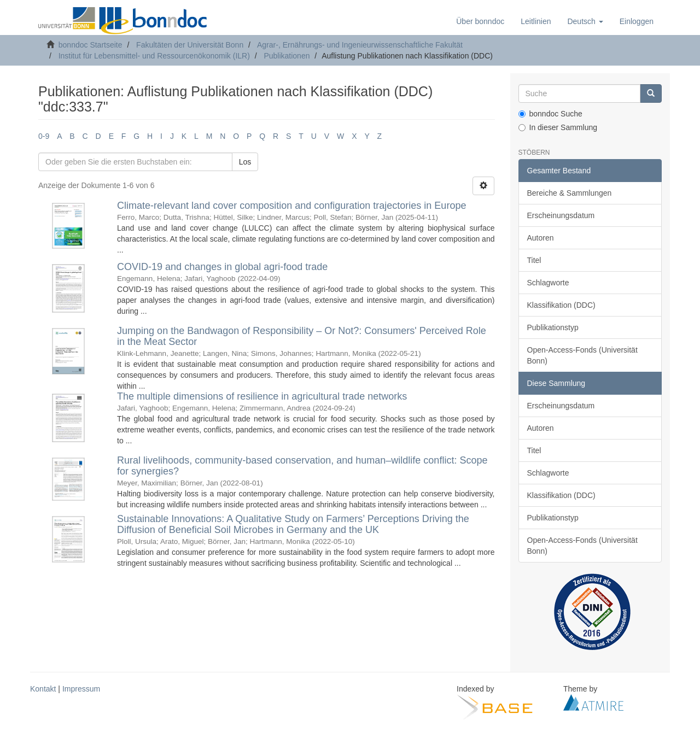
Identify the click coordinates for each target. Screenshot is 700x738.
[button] (585, 21)
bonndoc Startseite (91, 45)
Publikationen (287, 56)
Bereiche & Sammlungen (570, 193)
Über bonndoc (480, 21)
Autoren (541, 238)
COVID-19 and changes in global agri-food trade (222, 267)
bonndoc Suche (550, 114)
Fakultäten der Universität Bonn (190, 45)
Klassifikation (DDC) (561, 305)
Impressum (81, 689)
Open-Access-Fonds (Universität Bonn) (582, 355)
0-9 (44, 136)
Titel (534, 260)
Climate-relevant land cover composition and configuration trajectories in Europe (291, 206)
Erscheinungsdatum (561, 215)
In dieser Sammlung (558, 127)
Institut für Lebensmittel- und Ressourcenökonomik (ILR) (154, 56)
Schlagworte (548, 283)
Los (245, 162)
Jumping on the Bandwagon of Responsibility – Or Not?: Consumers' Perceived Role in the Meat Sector (302, 336)
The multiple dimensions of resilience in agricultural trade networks (262, 396)
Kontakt (43, 689)
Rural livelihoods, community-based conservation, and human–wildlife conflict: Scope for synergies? (302, 466)
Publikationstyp (553, 327)
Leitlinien (536, 21)
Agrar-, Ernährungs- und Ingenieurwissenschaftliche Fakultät (360, 45)
